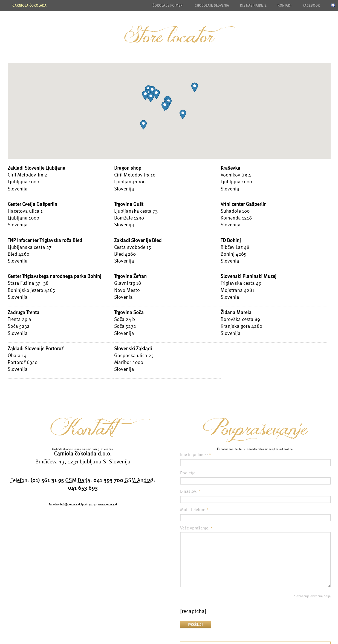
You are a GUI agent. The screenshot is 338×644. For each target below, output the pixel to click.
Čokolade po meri (168, 5)
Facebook (311, 5)
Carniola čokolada (29, 5)
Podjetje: (188, 473)
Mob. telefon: (194, 510)
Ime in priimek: (196, 455)
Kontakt (285, 5)
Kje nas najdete (253, 5)
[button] (165, 106)
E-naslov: (190, 491)
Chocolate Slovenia (212, 5)
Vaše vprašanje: (196, 528)
